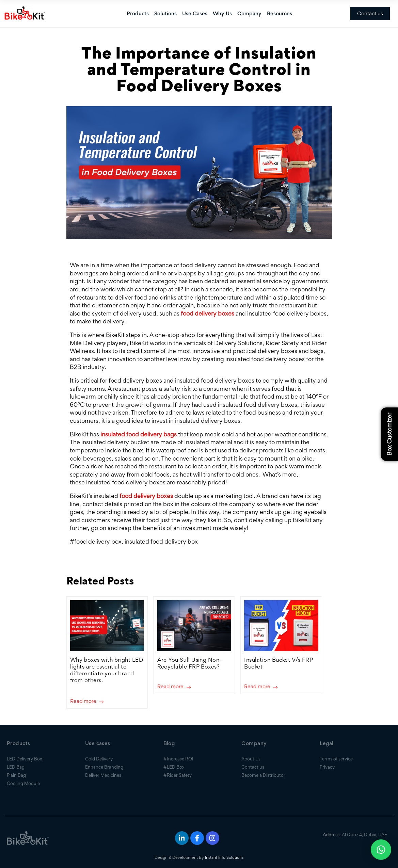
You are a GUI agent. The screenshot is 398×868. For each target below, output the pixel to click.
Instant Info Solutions (224, 857)
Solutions (165, 13)
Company (249, 13)
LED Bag (16, 767)
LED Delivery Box (25, 759)
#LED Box (174, 767)
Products (138, 13)
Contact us (370, 13)
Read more (87, 701)
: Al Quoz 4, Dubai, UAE (355, 835)
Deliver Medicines (103, 775)
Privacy (327, 767)
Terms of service (336, 759)
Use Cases (195, 13)
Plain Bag (16, 775)
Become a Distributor (263, 775)
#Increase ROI (178, 759)
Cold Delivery (99, 759)
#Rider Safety (178, 775)
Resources (280, 13)
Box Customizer (389, 434)
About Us (251, 759)
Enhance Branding (104, 767)
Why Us (222, 13)
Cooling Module (23, 783)
